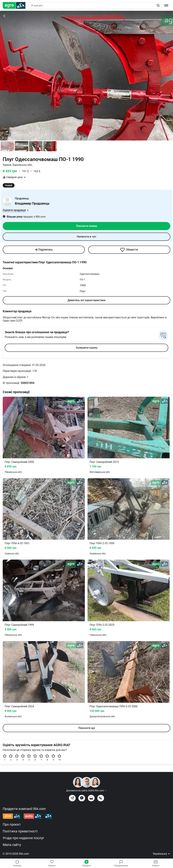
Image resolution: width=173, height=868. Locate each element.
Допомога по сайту (86, 791)
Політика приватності (20, 831)
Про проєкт (12, 824)
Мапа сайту (12, 845)
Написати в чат (87, 237)
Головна (17, 863)
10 (59, 758)
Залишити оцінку (87, 348)
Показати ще (87, 728)
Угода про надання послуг (23, 838)
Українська (162, 854)
